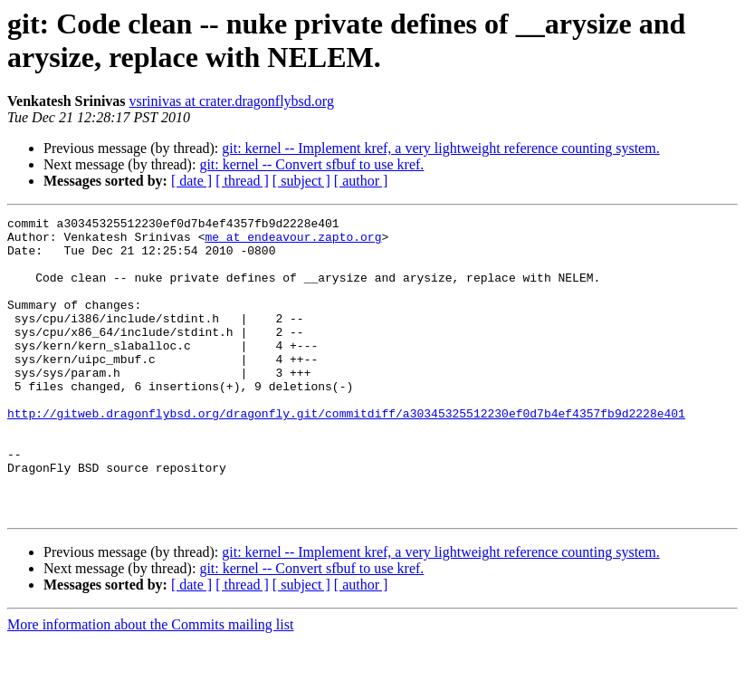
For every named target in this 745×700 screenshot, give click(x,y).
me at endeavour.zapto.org (293, 242)
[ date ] (191, 181)
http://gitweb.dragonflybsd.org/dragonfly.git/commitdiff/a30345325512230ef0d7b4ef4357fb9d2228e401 (346, 454)
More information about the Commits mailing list (150, 684)
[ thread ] (242, 181)
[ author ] (361, 181)
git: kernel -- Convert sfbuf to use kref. (311, 164)
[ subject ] (301, 181)
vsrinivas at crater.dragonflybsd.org (232, 101)
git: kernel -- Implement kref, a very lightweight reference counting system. (440, 148)
